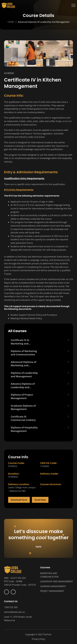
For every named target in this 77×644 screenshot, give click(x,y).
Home (11, 22)
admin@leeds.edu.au (15, 612)
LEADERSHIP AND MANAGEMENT (57, 581)
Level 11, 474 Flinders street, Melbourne (18, 619)
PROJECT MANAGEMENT (52, 591)
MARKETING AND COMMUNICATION (49, 575)
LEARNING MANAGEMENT (53, 586)
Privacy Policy (39, 639)
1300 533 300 (11, 607)
